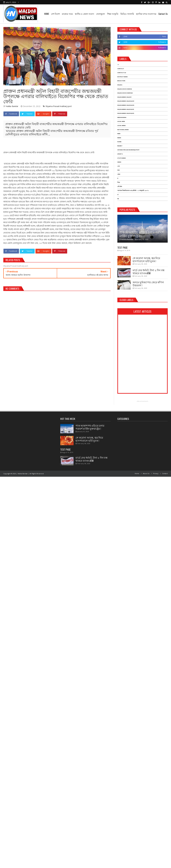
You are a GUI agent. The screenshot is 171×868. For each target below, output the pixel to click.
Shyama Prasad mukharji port (59, 106)
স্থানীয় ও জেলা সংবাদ (84, 14)
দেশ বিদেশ (55, 14)
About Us (146, 473)
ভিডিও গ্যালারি (127, 14)
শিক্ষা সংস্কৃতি (113, 14)
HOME (47, 14)
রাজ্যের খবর (67, 14)
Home (137, 473)
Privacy (156, 473)
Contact (165, 473)
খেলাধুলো (101, 14)
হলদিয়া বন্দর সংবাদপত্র (146, 14)
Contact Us (163, 14)
